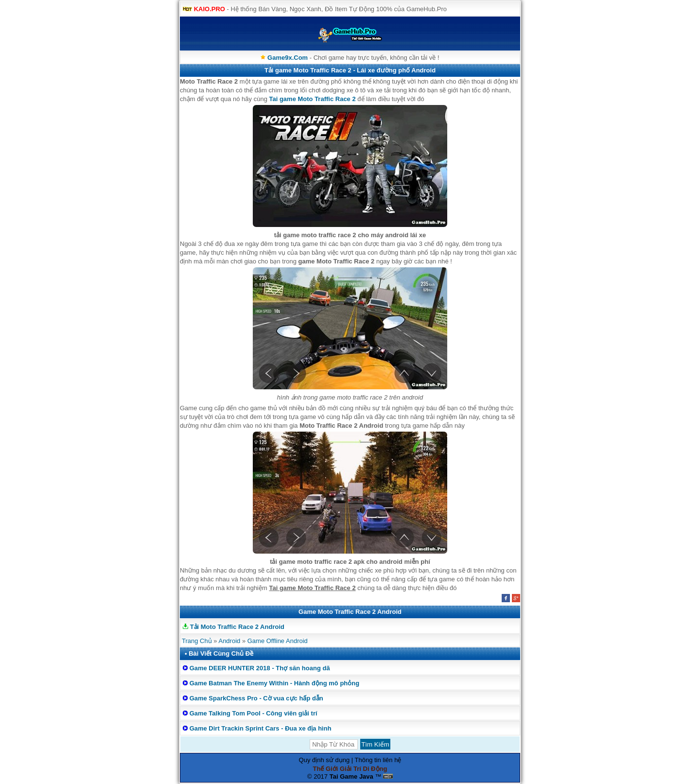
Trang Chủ (197, 641)
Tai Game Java (351, 776)
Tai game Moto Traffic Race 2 (312, 99)
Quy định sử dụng (324, 760)
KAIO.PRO (210, 9)
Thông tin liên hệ (378, 760)
